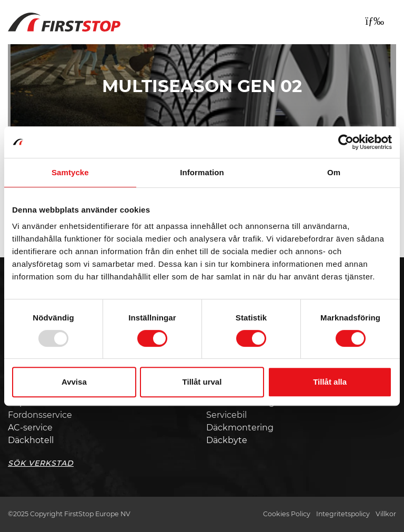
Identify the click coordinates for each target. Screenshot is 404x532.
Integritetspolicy (343, 514)
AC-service (30, 428)
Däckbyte (227, 440)
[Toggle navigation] (375, 21)
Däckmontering (240, 428)
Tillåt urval (202, 382)
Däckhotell (31, 440)
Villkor (386, 514)
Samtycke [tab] (70, 172)
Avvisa (74, 382)
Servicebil (226, 415)
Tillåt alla (330, 382)
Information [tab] (202, 172)
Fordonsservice (40, 415)
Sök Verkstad (41, 463)
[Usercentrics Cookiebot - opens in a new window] (346, 142)
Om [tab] (334, 172)
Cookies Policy (287, 514)
